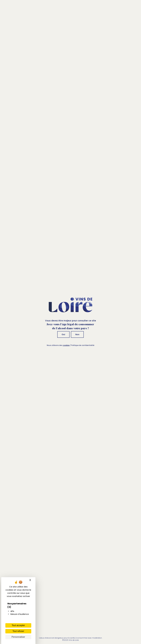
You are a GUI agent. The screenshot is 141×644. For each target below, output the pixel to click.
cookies (66, 345)
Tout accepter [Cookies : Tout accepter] (18, 625)
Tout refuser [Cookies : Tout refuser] (18, 631)
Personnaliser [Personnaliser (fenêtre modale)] (18, 637)
